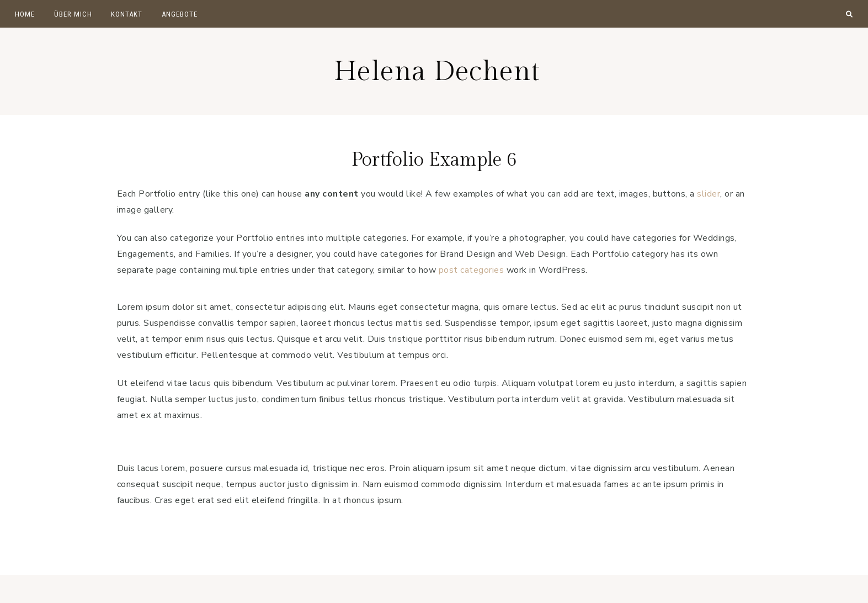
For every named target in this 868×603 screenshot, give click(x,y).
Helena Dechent (437, 71)
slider (709, 194)
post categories (472, 270)
